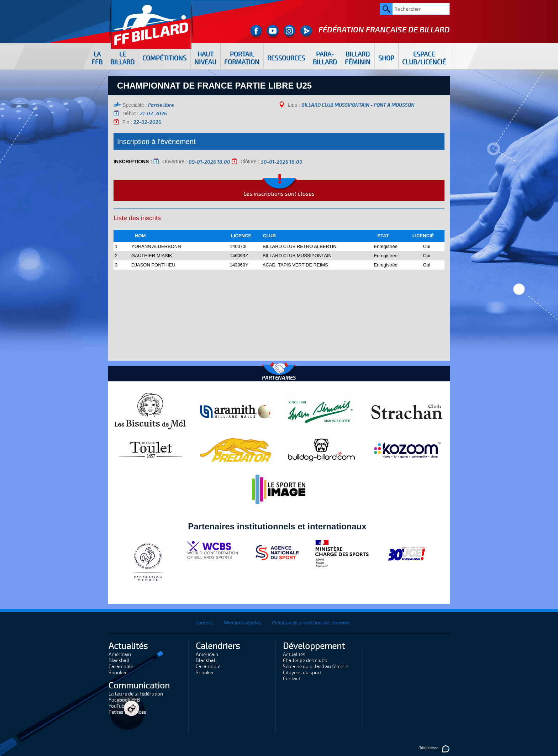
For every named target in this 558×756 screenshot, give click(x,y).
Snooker (118, 673)
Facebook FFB (124, 700)
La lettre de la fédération (136, 694)
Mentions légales (242, 623)
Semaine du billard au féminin (316, 667)
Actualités (294, 654)
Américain (120, 654)
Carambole (121, 667)
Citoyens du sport (302, 673)
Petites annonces (127, 712)
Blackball (119, 660)
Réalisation (434, 748)
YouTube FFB (123, 706)
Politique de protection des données (311, 623)
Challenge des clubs (305, 660)
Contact (204, 623)
